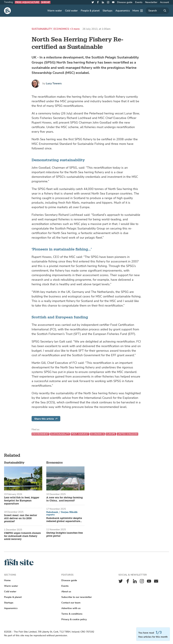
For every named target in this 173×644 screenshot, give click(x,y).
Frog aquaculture (27, 2)
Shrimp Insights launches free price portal (65, 534)
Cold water (71, 11)
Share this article (46, 419)
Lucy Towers (54, 83)
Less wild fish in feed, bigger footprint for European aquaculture (22, 501)
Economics (61, 29)
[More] (138, 11)
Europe (111, 434)
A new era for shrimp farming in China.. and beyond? (65, 499)
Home (7, 580)
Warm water (55, 11)
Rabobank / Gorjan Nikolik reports (62, 513)
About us (66, 592)
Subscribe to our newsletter (77, 597)
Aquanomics (123, 11)
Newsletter (151, 2)
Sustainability (42, 29)
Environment (41, 434)
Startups (107, 11)
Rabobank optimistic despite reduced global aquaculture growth (64, 520)
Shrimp (46, 2)
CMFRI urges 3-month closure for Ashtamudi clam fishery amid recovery (22, 536)
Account (164, 2)
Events (139, 2)
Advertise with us (71, 608)
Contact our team (71, 603)
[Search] (157, 11)
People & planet (90, 11)
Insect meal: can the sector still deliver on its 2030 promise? (21, 518)
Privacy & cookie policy (74, 619)
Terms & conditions (72, 614)
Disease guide (125, 2)
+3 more (75, 29)
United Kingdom (128, 434)
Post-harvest (80, 434)
